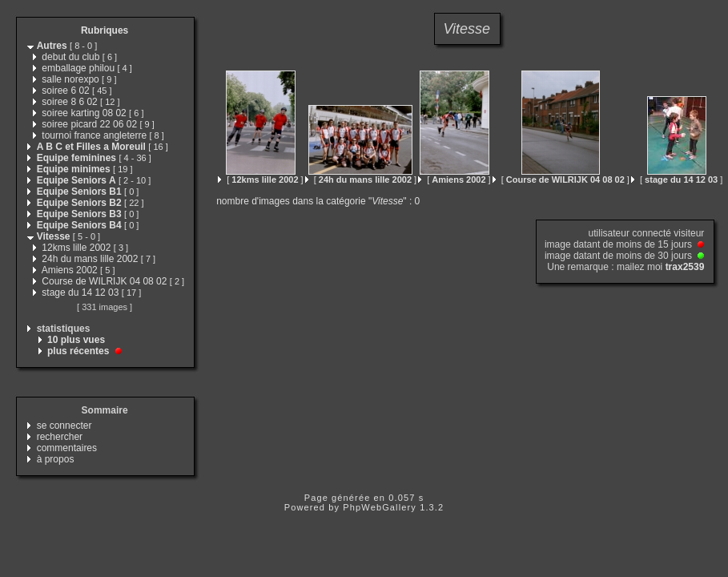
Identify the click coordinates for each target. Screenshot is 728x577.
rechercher (60, 437)
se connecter (64, 426)
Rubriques (105, 30)
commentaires (67, 448)
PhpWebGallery (380, 507)
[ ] (260, 180)
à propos (56, 459)
